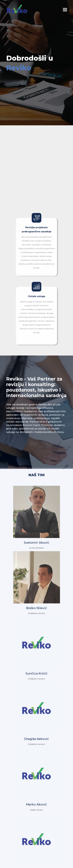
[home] (19, 9)
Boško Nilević (37, 607)
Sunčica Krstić (36, 672)
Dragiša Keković (37, 737)
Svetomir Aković (37, 541)
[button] (58, 11)
